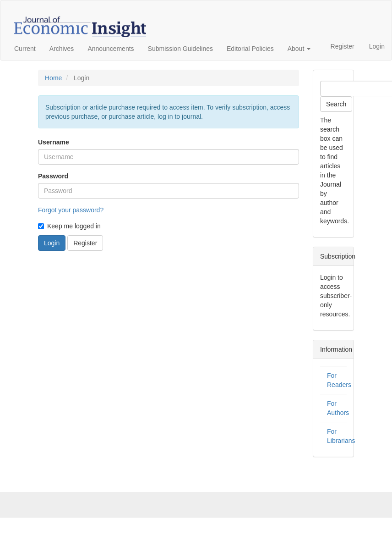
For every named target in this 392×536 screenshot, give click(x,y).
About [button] (299, 49)
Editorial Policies (250, 49)
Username (54, 142)
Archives (62, 49)
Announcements (111, 49)
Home (53, 78)
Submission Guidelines (180, 49)
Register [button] (85, 243)
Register (343, 46)
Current (25, 49)
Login (377, 46)
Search (336, 104)
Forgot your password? (71, 210)
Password (53, 176)
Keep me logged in (69, 226)
